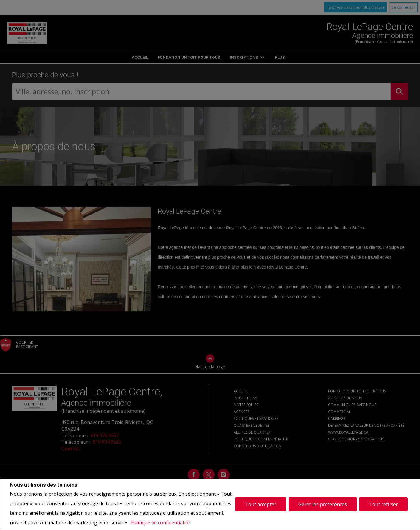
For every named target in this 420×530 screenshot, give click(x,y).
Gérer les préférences (323, 504)
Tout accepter (261, 504)
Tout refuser (383, 504)
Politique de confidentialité (160, 523)
